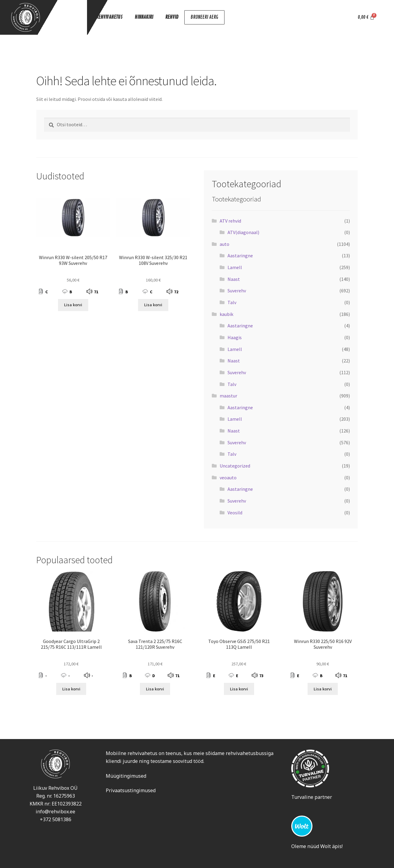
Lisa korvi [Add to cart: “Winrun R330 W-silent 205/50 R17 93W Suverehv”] (73, 305)
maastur (228, 396)
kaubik (226, 314)
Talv (232, 302)
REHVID (172, 17)
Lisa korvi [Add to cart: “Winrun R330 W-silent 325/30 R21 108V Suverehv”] (153, 305)
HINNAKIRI (144, 17)
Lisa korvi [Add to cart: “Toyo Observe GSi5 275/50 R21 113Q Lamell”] (239, 689)
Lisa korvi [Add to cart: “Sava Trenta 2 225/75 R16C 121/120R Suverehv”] (155, 689)
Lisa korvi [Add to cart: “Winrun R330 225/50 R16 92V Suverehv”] (323, 689)
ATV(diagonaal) (243, 232)
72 (176, 292)
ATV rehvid (230, 221)
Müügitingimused (126, 776)
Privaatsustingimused (131, 790)
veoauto (228, 477)
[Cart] (366, 18)
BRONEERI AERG (204, 17)
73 (261, 676)
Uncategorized (235, 466)
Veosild (235, 513)
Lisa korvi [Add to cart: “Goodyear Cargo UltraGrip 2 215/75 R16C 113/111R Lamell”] (71, 689)
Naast (234, 279)
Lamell (235, 267)
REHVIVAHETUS (109, 17)
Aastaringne (240, 256)
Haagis (235, 337)
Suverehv (237, 291)
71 (96, 292)
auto (224, 244)
